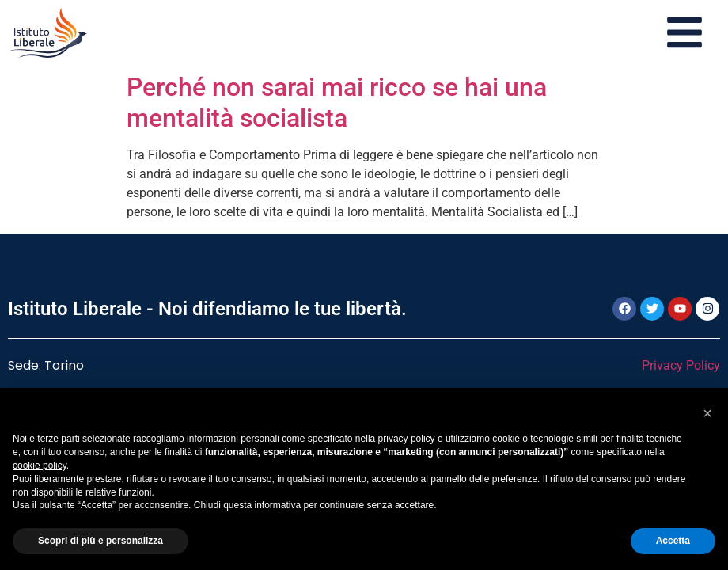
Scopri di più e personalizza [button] (100, 541)
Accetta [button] (673, 541)
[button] (707, 413)
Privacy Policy (681, 365)
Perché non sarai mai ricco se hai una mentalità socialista (337, 102)
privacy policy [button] (407, 439)
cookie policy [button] (40, 465)
